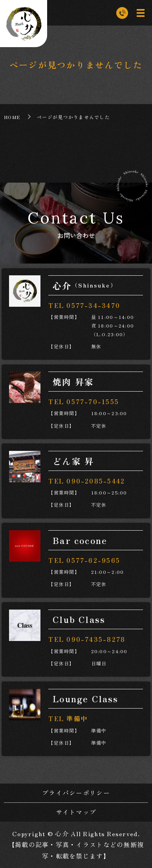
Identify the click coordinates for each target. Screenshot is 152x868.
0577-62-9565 (93, 560)
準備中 (77, 718)
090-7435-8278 (96, 639)
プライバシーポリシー (76, 793)
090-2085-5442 (96, 481)
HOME (12, 117)
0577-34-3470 (93, 305)
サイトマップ (76, 812)
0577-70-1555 (93, 401)
